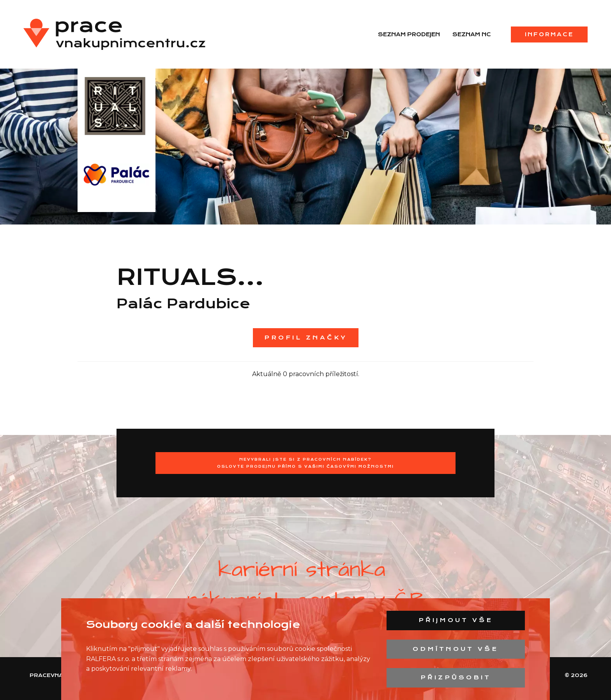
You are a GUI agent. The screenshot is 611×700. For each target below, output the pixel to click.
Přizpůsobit (456, 677)
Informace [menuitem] (549, 34)
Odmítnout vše (456, 649)
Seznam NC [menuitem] (472, 34)
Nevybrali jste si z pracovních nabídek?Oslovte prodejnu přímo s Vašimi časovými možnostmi (305, 463)
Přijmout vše (456, 620)
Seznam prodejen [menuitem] (409, 34)
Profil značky (306, 338)
